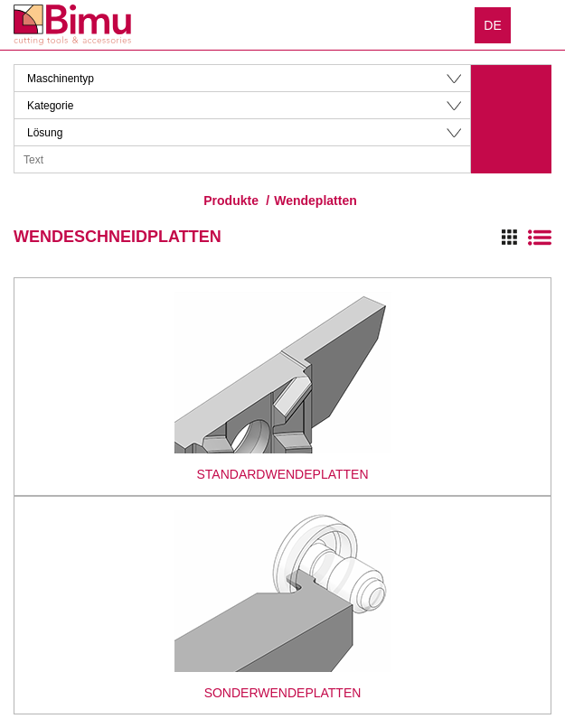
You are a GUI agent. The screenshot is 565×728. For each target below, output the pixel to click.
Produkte (231, 201)
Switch (527, 238)
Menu (538, 24)
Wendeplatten (315, 201)
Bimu (72, 25)
